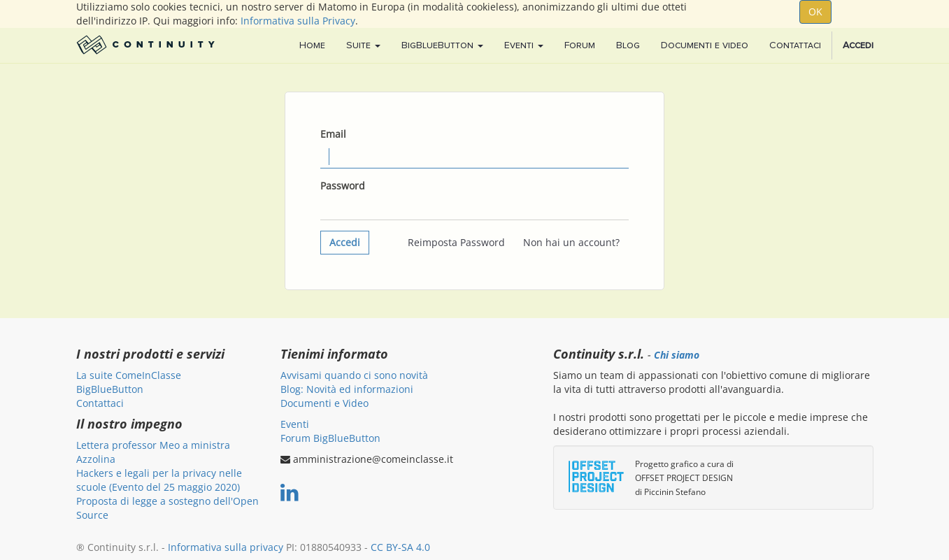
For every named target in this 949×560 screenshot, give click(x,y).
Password (343, 186)
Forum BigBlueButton (330, 438)
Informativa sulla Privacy (298, 21)
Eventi (295, 424)
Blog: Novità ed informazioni (347, 389)
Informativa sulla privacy (226, 547)
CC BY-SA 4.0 (400, 547)
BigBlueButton (110, 389)
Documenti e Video (324, 403)
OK (815, 12)
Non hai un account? (571, 242)
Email (333, 134)
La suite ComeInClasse (129, 375)
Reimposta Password (456, 242)
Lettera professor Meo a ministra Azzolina (153, 452)
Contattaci (100, 403)
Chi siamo (677, 355)
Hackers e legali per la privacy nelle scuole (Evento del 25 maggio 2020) (159, 480)
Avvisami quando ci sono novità (354, 375)
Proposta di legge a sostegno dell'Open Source (167, 508)
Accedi (345, 242)
